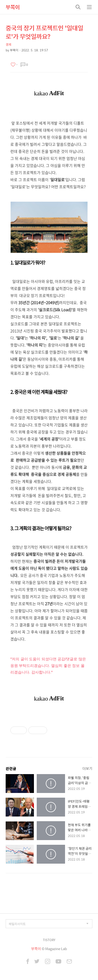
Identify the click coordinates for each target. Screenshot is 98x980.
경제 (8, 44)
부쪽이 (13, 7)
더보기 (87, 768)
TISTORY (49, 940)
